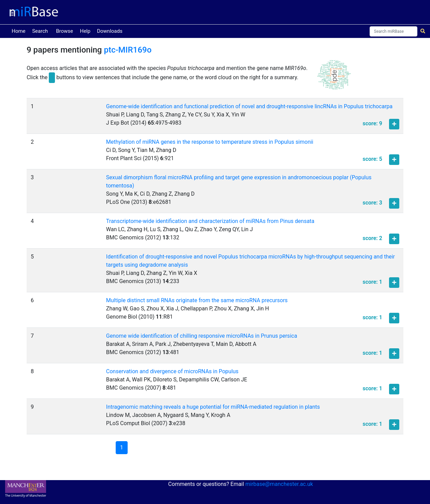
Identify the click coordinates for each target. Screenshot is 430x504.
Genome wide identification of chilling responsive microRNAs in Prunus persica (202, 336)
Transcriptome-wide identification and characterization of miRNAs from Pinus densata (210, 221)
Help (85, 31)
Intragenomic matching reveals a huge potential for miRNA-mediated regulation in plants (213, 407)
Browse (64, 31)
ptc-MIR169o (128, 50)
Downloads (110, 31)
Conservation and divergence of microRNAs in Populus (172, 371)
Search (40, 31)
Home (20, 31)
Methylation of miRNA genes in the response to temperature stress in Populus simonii (210, 142)
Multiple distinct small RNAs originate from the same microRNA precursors (197, 300)
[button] (334, 78)
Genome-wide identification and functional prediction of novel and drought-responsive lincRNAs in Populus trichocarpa (249, 106)
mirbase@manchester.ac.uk (279, 484)
